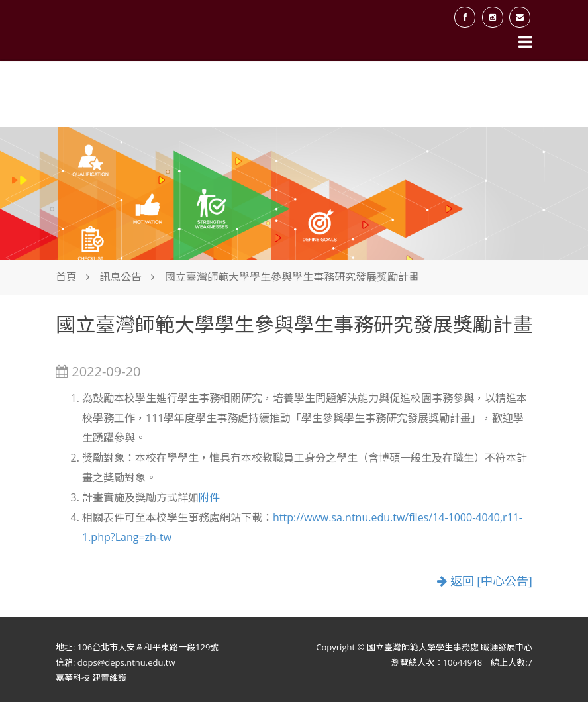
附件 (209, 497)
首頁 (66, 277)
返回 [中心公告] (485, 581)
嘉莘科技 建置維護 (91, 677)
